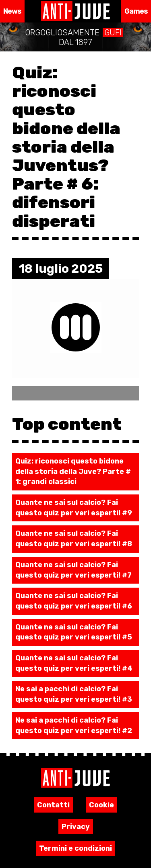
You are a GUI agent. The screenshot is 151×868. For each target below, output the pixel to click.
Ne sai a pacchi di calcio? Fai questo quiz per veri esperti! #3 (74, 694)
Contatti (53, 805)
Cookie (101, 805)
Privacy (76, 827)
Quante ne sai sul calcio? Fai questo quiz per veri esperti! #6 (74, 601)
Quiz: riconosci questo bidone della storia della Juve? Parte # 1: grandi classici (73, 471)
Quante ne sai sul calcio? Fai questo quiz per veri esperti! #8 (74, 539)
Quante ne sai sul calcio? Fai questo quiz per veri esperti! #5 (74, 632)
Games (136, 11)
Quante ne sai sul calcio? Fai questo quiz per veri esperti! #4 (74, 663)
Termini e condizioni (75, 848)
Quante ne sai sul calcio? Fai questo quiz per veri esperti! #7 (73, 570)
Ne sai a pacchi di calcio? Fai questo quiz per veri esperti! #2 (74, 725)
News (12, 11)
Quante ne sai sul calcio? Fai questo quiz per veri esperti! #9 (74, 508)
